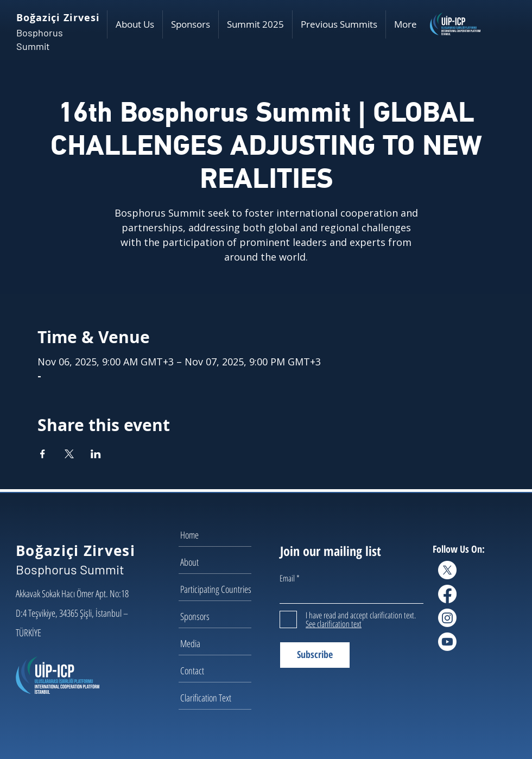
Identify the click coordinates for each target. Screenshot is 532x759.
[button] (135, 24)
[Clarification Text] (219, 698)
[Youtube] (447, 642)
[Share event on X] (69, 454)
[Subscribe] (315, 655)
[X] (447, 570)
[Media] (219, 643)
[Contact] (219, 671)
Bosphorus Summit (70, 569)
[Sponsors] (219, 616)
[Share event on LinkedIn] (96, 454)
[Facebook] (447, 594)
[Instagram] (447, 618)
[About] (219, 562)
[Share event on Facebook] (43, 454)
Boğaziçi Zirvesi (58, 18)
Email (287, 578)
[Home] (219, 535)
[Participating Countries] (219, 589)
